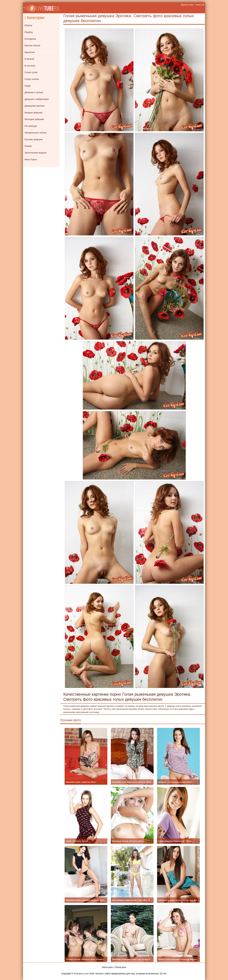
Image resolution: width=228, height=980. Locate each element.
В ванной (29, 59)
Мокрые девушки (33, 113)
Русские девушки (33, 139)
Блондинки (30, 39)
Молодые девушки (34, 119)
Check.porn (120, 967)
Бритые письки (32, 45)
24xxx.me (200, 5)
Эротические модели (36, 153)
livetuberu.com (81, 974)
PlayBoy (29, 32)
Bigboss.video (187, 5)
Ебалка (28, 25)
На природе (31, 126)
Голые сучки (31, 72)
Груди (28, 86)
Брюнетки (30, 52)
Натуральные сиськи (35, 133)
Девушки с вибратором (37, 99)
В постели (30, 66)
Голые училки (32, 79)
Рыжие (28, 146)
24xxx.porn (107, 967)
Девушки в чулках (34, 92)
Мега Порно (31, 159)
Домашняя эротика (35, 106)
